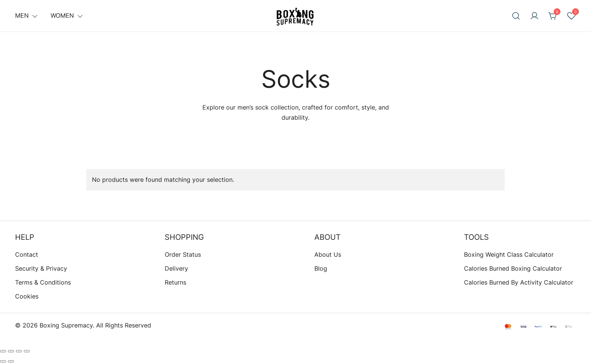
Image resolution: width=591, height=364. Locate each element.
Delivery (176, 268)
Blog (321, 268)
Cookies (27, 296)
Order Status (183, 254)
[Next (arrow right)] (11, 361)
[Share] (19, 351)
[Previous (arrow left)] (3, 361)
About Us (328, 254)
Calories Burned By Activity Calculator (519, 282)
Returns (175, 282)
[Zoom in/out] (3, 351)
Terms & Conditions (43, 282)
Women (62, 15)
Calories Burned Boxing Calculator (513, 268)
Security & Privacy (41, 268)
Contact (27, 254)
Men (22, 15)
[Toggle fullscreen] (11, 351)
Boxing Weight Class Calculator (509, 254)
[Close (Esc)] (27, 351)
